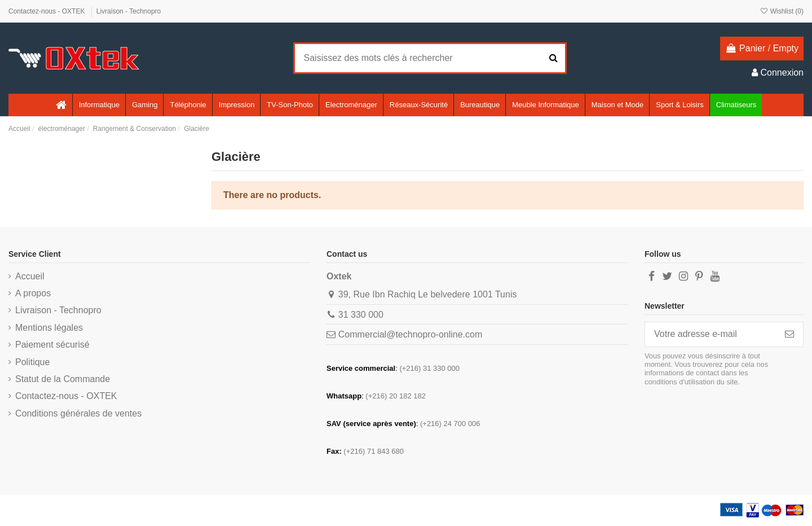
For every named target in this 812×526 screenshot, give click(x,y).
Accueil (30, 276)
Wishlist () (782, 11)
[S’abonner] (789, 334)
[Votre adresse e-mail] (710, 334)
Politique (32, 362)
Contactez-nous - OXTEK (48, 11)
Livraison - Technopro (129, 11)
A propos (33, 293)
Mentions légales (49, 328)
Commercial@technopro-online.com (410, 334)
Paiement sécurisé (52, 345)
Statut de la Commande (63, 379)
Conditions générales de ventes (78, 413)
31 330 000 (361, 315)
